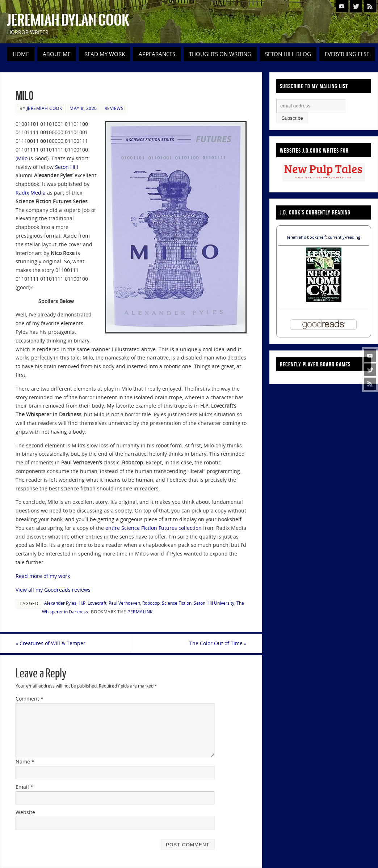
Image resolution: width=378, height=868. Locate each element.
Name (25, 761)
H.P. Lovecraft (93, 603)
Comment (30, 699)
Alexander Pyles (60, 603)
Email (24, 787)
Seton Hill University (214, 603)
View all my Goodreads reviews (53, 590)
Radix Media (31, 193)
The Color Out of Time (218, 643)
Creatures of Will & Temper (51, 643)
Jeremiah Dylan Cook (68, 20)
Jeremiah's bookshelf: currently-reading (324, 237)
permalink (140, 612)
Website (25, 812)
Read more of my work (43, 576)
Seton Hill (67, 167)
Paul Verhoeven (124, 603)
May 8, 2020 (83, 108)
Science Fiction (177, 603)
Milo (23, 158)
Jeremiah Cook (45, 108)
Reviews (114, 108)
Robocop (151, 603)
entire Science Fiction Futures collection (154, 528)
